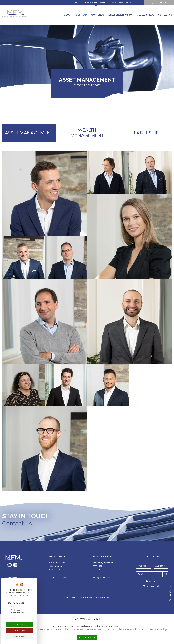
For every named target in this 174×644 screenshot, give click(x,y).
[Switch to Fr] (166, 3)
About (68, 15)
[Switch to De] (171, 3)
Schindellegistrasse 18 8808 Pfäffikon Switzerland (103, 567)
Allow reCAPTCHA (87, 638)
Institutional (153, 586)
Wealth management (123, 2)
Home (76, 2)
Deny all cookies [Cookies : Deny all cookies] (19, 630)
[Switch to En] (161, 3)
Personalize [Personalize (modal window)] (19, 637)
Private (153, 582)
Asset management (95, 2)
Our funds (98, 15)
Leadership (145, 133)
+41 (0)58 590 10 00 (58, 578)
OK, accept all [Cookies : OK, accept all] (19, 624)
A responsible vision (120, 15)
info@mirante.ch (12, 578)
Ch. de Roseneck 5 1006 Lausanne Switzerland (58, 567)
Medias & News (145, 15)
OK (165, 575)
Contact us (165, 15)
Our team (81, 15)
